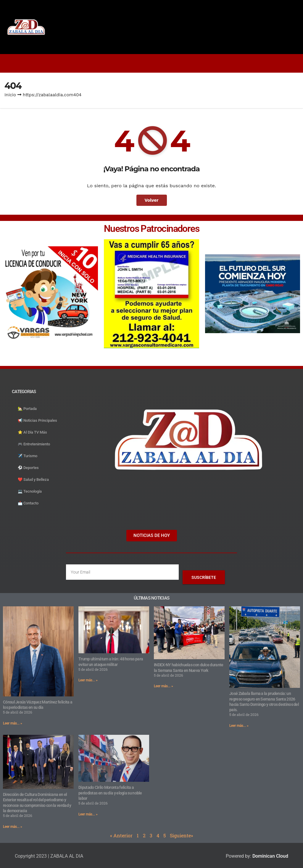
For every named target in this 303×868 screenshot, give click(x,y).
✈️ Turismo (28, 456)
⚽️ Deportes (28, 468)
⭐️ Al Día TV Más (32, 432)
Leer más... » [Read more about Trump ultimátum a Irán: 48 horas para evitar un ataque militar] (88, 680)
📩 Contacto (28, 503)
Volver (152, 200)
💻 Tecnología (30, 491)
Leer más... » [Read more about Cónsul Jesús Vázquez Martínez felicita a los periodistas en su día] (13, 723)
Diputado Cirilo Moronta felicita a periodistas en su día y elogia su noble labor (110, 793)
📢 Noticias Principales (37, 420)
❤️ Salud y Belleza (33, 479)
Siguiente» (181, 835)
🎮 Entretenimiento (34, 444)
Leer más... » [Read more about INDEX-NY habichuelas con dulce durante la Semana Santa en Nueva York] (163, 686)
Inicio (10, 95)
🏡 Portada (27, 409)
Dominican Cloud (270, 856)
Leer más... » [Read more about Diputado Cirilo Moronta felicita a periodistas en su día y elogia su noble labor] (88, 814)
